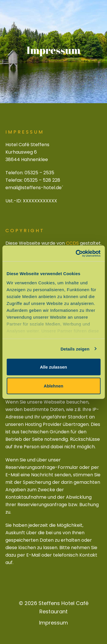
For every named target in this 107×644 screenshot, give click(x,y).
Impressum (53, 623)
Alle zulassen (53, 367)
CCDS (72, 243)
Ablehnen (53, 386)
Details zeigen (75, 349)
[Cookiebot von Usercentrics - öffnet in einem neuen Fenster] (76, 253)
